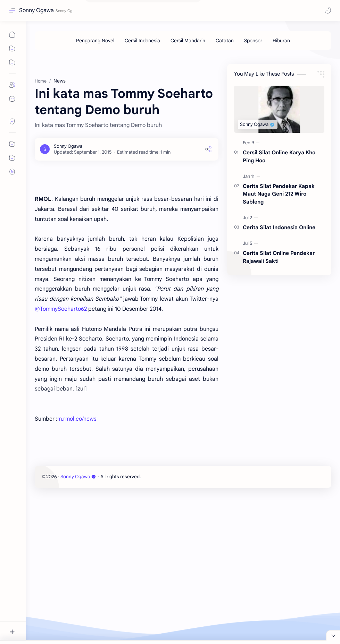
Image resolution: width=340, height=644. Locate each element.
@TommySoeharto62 (61, 458)
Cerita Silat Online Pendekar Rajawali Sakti (279, 295)
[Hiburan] (281, 41)
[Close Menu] (333, 604)
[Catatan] (225, 41)
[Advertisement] (183, 72)
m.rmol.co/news (77, 568)
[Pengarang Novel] (95, 41)
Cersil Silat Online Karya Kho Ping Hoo (279, 195)
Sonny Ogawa (36, 10)
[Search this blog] (144, 11)
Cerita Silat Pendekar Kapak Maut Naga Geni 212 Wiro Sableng (279, 232)
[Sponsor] (253, 41)
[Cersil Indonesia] (142, 41)
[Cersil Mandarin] (188, 41)
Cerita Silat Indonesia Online (279, 265)
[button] (328, 10)
